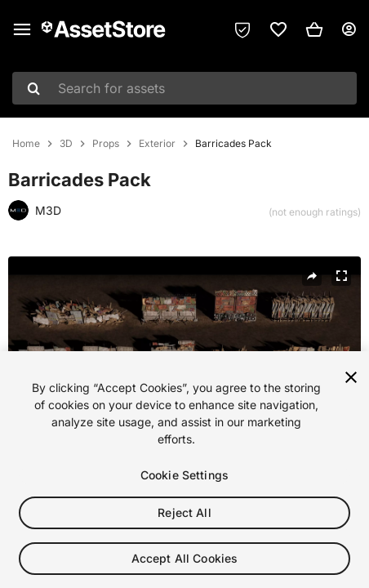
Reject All (184, 517)
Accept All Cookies (185, 563)
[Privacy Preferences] (242, 29)
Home (26, 144)
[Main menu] (22, 29)
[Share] (312, 276)
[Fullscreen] (341, 276)
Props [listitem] (106, 144)
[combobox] (184, 88)
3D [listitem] (66, 144)
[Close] (351, 382)
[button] (314, 29)
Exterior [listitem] (157, 144)
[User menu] (349, 29)
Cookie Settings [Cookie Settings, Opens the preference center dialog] (184, 480)
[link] (278, 29)
